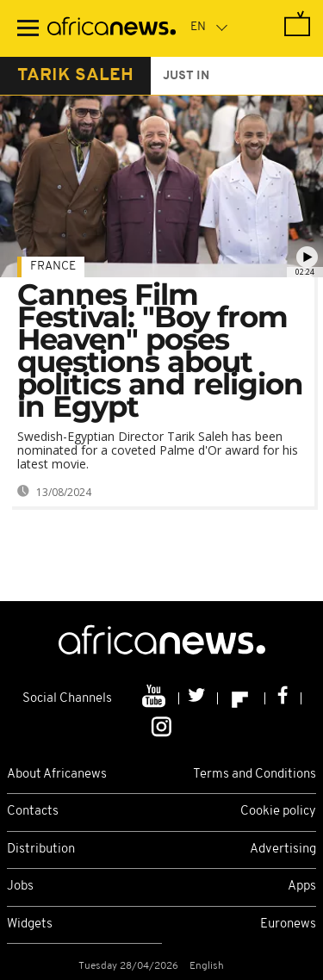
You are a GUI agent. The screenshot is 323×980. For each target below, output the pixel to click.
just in (186, 76)
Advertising (283, 850)
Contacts (33, 812)
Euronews (288, 924)
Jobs (20, 887)
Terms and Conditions (255, 775)
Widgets (30, 924)
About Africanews (57, 775)
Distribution (41, 850)
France (53, 267)
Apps (302, 887)
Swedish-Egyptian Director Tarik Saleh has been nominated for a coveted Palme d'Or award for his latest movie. (158, 450)
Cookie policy (278, 812)
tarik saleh (75, 76)
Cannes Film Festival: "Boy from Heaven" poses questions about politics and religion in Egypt (160, 350)
